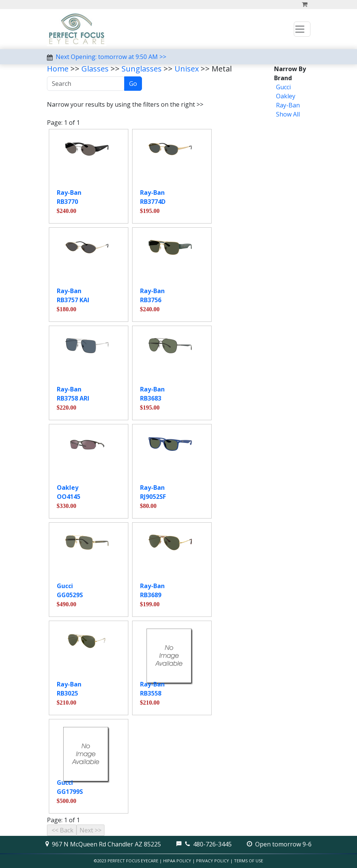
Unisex (187, 69)
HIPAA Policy (177, 861)
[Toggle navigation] (302, 29)
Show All (288, 114)
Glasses (95, 69)
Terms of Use (249, 861)
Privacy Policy (213, 861)
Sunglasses (142, 69)
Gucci (283, 87)
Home (58, 69)
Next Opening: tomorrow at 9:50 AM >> (111, 57)
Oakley (286, 96)
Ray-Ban (288, 105)
